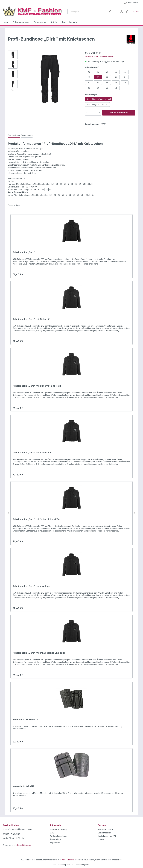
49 (107, 77)
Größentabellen (104, 833)
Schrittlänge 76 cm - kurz (97, 104)
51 (125, 77)
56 (107, 83)
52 (89, 83)
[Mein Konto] (123, 12)
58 (116, 83)
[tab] (13, 135)
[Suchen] (111, 12)
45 (116, 72)
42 (89, 72)
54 (98, 83)
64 (98, 88)
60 (125, 83)
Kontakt (101, 839)
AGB (52, 833)
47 (89, 77)
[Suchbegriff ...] (88, 12)
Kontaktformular (23, 845)
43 (98, 72)
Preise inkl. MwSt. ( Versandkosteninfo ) (99, 57)
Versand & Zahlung (58, 829)
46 (125, 72)
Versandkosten (68, 860)
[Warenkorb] (133, 12)
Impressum (55, 842)
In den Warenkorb (119, 113)
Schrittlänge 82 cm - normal (98, 99)
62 (89, 88)
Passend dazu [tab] (14, 205)
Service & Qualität (105, 829)
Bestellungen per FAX (107, 836)
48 (98, 77)
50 (116, 77)
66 (107, 88)
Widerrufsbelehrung (58, 836)
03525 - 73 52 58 (11, 834)
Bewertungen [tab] (26, 135)
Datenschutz (55, 839)
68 (116, 88)
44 (107, 72)
